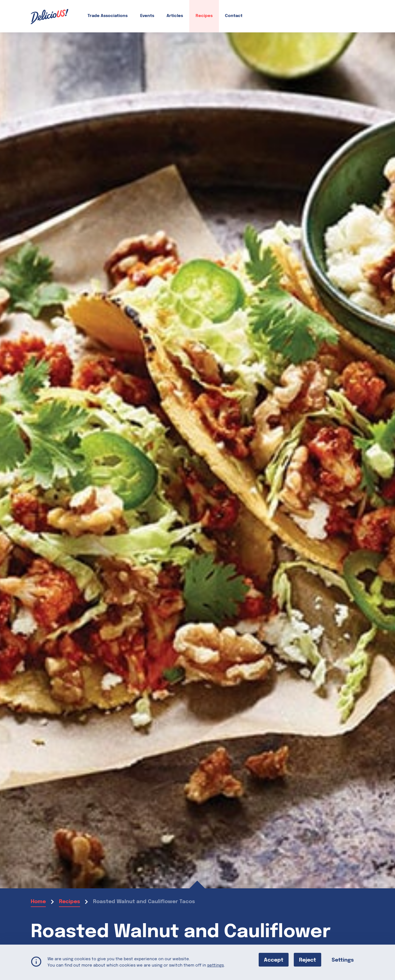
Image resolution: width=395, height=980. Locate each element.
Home (38, 902)
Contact (234, 16)
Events (147, 16)
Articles (175, 16)
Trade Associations (108, 16)
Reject (307, 960)
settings (215, 965)
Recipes (204, 16)
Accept (274, 960)
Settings (343, 960)
